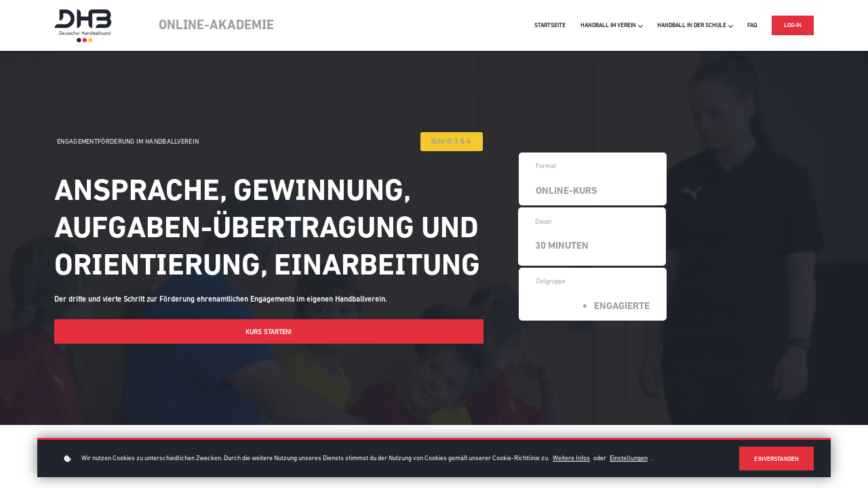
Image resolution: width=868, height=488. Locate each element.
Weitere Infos (571, 458)
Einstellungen (629, 458)
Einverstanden (776, 459)
